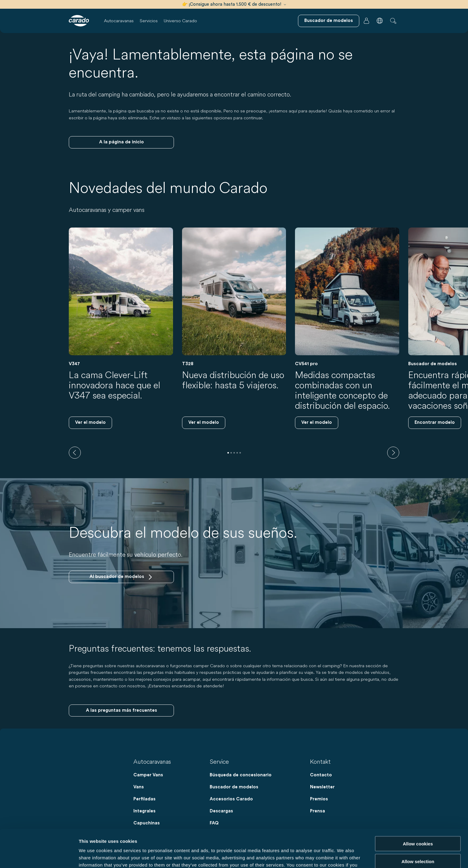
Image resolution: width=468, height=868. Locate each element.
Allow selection (418, 826)
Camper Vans (148, 775)
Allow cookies (418, 808)
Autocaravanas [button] (119, 21)
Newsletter (322, 787)
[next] (393, 453)
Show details (315, 856)
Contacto (321, 775)
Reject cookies (418, 843)
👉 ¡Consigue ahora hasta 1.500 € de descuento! (234, 4)
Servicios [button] (149, 21)
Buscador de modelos (234, 787)
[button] (380, 21)
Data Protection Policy (248, 837)
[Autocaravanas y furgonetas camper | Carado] (79, 21)
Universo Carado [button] (180, 21)
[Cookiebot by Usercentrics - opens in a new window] (39, 856)
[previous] (75, 453)
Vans (139, 787)
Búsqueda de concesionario (241, 775)
